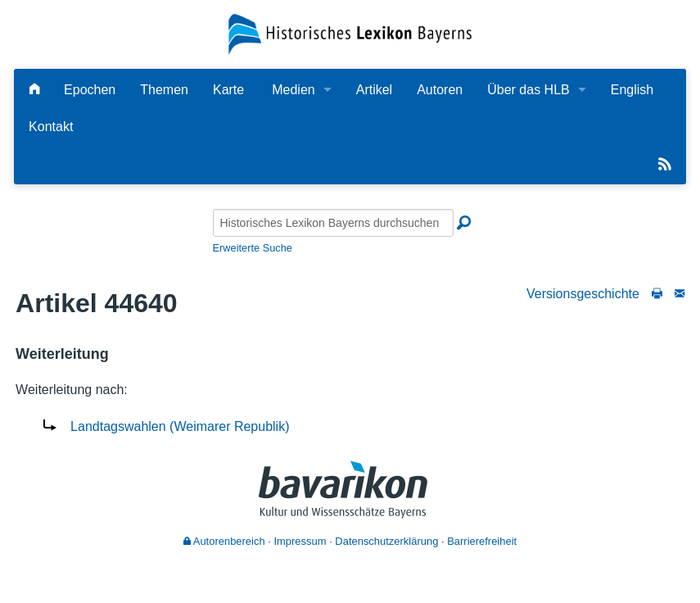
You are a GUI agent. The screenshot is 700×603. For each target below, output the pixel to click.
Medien (293, 90)
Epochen (90, 90)
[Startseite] (350, 33)
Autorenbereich (224, 541)
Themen (164, 90)
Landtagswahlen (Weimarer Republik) (180, 426)
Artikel (374, 90)
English (632, 90)
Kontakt (51, 127)
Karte (228, 90)
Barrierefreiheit (482, 541)
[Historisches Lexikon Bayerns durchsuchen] (333, 223)
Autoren (440, 90)
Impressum (300, 541)
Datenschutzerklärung (386, 541)
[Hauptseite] (34, 90)
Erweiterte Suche (253, 248)
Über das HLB (528, 90)
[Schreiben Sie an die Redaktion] (680, 294)
